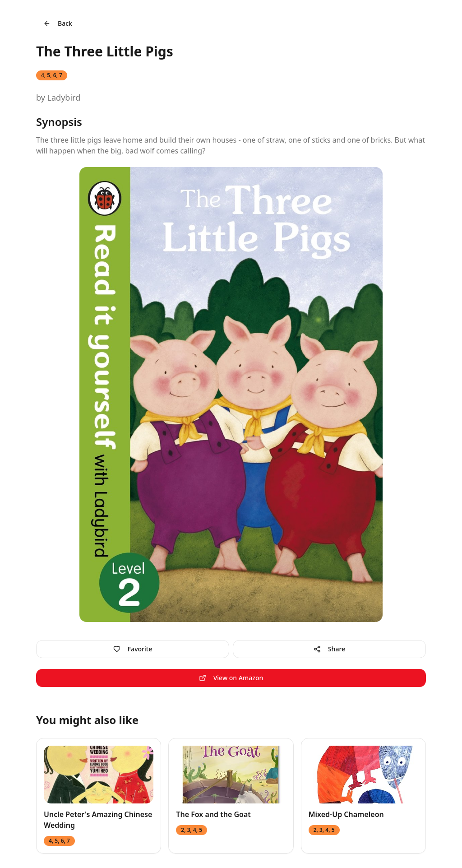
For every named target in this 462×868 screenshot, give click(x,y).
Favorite (133, 649)
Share (329, 649)
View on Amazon (231, 678)
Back (58, 23)
